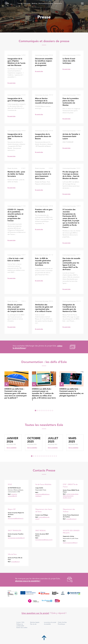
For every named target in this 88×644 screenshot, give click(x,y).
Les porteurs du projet (50, 622)
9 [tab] (51, 411)
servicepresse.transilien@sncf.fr (16, 538)
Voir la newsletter (12, 448)
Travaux (20, 3)
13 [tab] (54, 456)
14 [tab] (56, 456)
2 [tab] (37, 411)
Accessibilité (47, 624)
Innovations (27, 3)
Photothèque (61, 624)
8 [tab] (49, 411)
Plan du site (33, 624)
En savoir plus (11, 83)
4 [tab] (41, 411)
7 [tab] (47, 411)
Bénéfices (34, 3)
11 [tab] (51, 456)
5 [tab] (43, 411)
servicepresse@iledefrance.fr (16, 518)
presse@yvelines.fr (71, 519)
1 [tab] (35, 411)
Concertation (58, 3)
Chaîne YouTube (62, 622)
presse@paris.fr (16, 562)
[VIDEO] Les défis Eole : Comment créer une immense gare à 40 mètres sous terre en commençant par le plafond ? (16, 393)
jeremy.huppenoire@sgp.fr (70, 543)
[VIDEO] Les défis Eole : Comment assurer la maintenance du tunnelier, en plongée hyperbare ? (71, 392)
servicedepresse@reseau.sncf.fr (44, 540)
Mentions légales (35, 622)
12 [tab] (53, 456)
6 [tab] (45, 411)
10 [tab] (53, 411)
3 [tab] (39, 411)
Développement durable (46, 3)
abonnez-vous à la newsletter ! (28, 581)
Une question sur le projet (35, 613)
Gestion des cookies (22, 628)
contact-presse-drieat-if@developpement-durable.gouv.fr (71, 496)
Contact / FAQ (20, 622)
